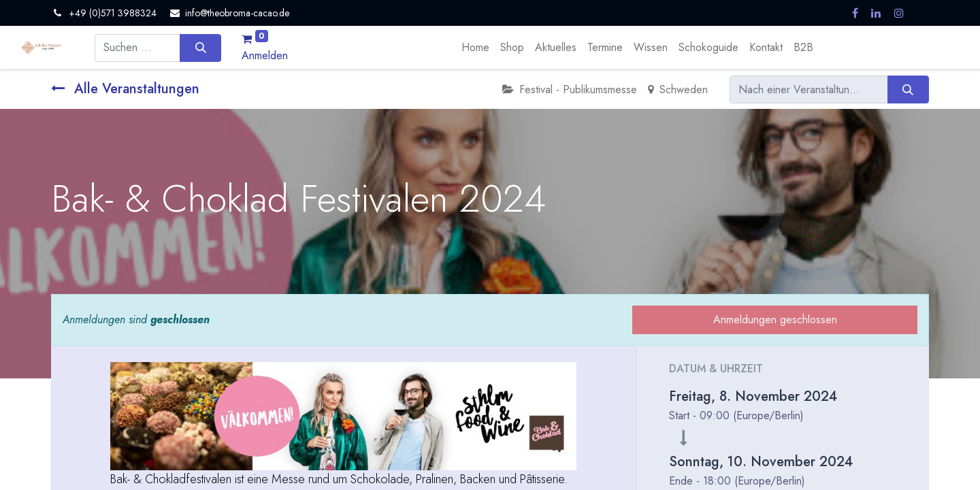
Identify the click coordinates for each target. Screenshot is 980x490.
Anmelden (265, 55)
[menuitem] (475, 48)
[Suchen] (200, 48)
